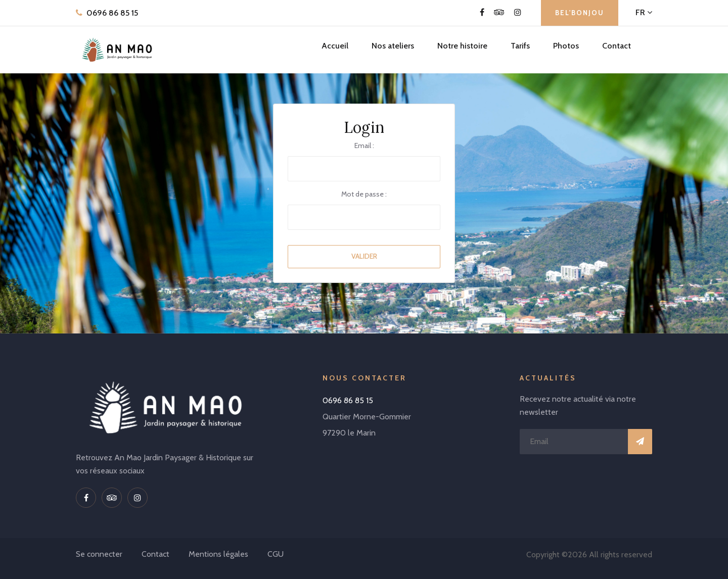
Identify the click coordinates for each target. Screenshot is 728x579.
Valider (364, 256)
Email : (364, 146)
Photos (566, 46)
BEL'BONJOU (580, 13)
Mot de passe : (364, 194)
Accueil (335, 46)
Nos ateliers (393, 46)
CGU (276, 554)
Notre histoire (462, 46)
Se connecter (99, 554)
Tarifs (520, 46)
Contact (617, 46)
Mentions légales (218, 554)
